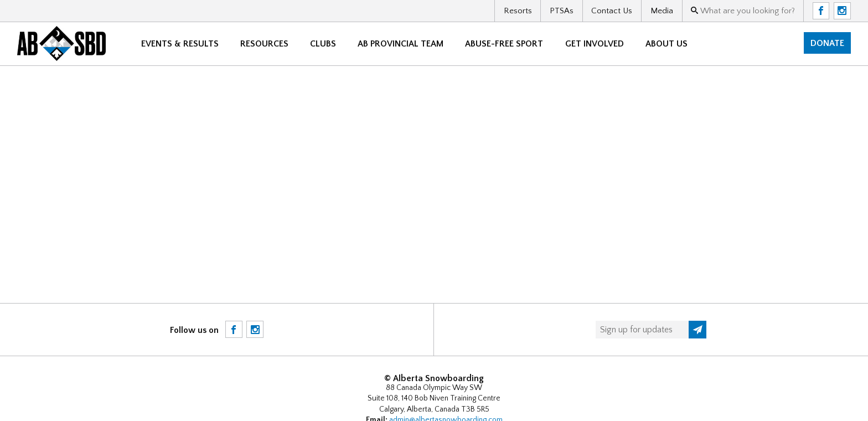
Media (662, 11)
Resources (264, 44)
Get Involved (595, 44)
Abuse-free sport (504, 44)
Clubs (323, 44)
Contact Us (612, 11)
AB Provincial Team (401, 44)
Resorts (518, 11)
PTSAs (562, 11)
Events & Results (180, 44)
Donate (827, 43)
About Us (666, 44)
